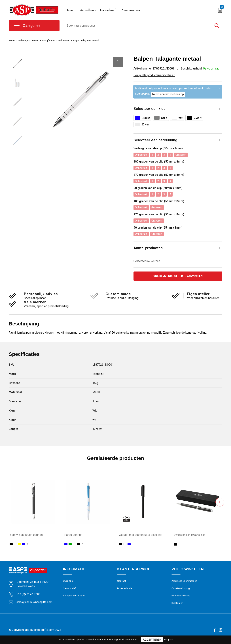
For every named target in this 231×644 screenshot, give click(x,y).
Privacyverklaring (181, 599)
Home (70, 10)
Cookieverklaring (181, 591)
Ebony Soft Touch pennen (26, 537)
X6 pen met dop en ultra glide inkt (141, 537)
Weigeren (169, 640)
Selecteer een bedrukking (156, 141)
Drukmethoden (126, 591)
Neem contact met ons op (168, 94)
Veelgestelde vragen (75, 599)
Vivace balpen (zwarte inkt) (191, 537)
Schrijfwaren (52, 40)
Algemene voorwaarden (186, 583)
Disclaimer (178, 606)
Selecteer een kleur (151, 109)
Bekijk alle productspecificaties (154, 75)
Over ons (68, 583)
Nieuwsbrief (108, 10)
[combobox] (137, 26)
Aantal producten (149, 249)
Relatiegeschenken (30, 40)
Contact (122, 583)
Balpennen (69, 40)
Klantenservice (131, 10)
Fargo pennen (73, 537)
